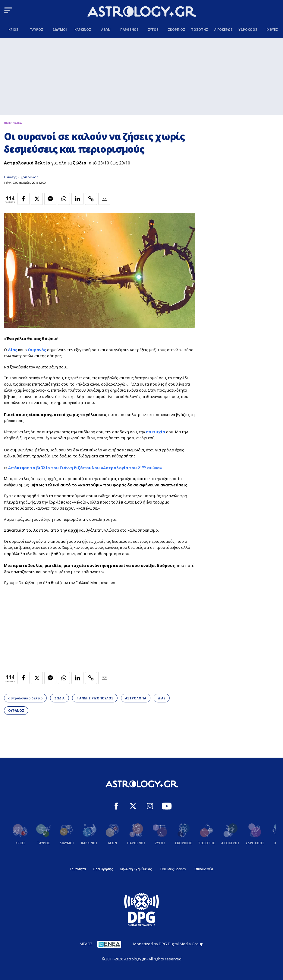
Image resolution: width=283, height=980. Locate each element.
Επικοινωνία (204, 869)
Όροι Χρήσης (103, 869)
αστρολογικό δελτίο (25, 698)
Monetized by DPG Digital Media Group (168, 944)
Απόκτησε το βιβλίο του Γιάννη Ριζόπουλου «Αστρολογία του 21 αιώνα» (85, 468)
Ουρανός (37, 350)
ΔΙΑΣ (162, 698)
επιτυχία (156, 432)
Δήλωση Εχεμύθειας (136, 869)
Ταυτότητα (78, 869)
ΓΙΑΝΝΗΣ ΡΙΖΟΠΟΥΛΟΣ (95, 698)
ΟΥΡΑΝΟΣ (16, 711)
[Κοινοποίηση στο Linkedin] (77, 199)
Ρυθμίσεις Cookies (173, 869)
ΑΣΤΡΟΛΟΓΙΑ (136, 698)
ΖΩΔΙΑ (59, 698)
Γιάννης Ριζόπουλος (21, 177)
